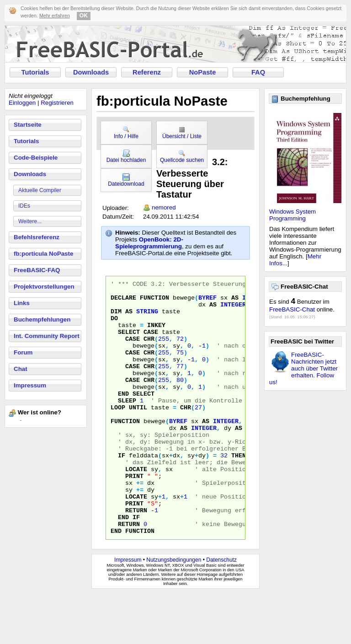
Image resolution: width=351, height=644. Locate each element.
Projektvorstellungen (44, 287)
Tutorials (35, 72)
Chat (21, 369)
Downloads (91, 72)
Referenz (147, 72)
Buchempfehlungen (42, 319)
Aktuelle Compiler (40, 190)
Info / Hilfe (126, 133)
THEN (239, 491)
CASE (151, 343)
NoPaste (203, 72)
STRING (147, 318)
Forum (23, 352)
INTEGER (233, 310)
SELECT (129, 343)
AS (235, 301)
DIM (116, 318)
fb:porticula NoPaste (43, 254)
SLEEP (127, 425)
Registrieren (57, 103)
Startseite (28, 125)
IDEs (24, 206)
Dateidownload (126, 180)
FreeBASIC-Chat (292, 309)
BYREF (207, 301)
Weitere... (30, 221)
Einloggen (22, 103)
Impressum (30, 385)
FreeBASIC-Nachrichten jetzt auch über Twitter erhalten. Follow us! (303, 368)
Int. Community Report (47, 336)
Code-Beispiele (36, 158)
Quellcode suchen (182, 156)
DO (114, 326)
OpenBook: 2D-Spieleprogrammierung (149, 243)
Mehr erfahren (55, 16)
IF (122, 491)
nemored (164, 207)
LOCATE (136, 507)
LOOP (118, 433)
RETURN (136, 557)
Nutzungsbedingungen (174, 611)
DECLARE (123, 301)
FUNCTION (154, 301)
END (123, 417)
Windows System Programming (292, 215)
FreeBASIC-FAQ (37, 270)
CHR (149, 351)
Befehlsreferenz (37, 237)
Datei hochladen (126, 156)
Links (22, 303)
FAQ (258, 72)
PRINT (134, 515)
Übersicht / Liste (182, 133)
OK (84, 16)
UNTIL (138, 433)
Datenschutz (221, 611)
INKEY (156, 334)
